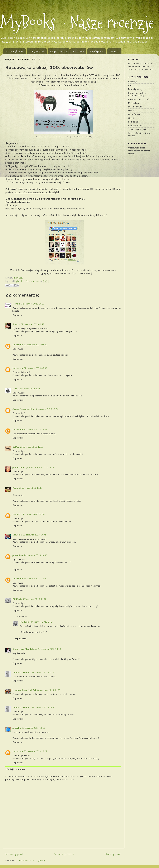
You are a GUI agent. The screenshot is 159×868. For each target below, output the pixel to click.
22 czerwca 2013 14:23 (46, 409)
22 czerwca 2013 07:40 (35, 345)
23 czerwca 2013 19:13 (31, 488)
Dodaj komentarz (16, 769)
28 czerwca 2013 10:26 (44, 672)
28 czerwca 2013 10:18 (49, 649)
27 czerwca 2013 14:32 (35, 599)
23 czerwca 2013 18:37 (42, 467)
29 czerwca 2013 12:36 (44, 707)
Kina (15, 389)
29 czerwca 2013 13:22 (35, 751)
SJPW (16, 447)
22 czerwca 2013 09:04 (35, 368)
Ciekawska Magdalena (25, 649)
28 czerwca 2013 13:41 (49, 690)
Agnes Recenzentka (23, 409)
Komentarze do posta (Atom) (31, 860)
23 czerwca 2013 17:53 (32, 447)
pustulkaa (18, 555)
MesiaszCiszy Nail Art (24, 690)
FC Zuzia (17, 599)
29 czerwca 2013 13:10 (33, 728)
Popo (15, 488)
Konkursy (78, 51)
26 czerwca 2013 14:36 (36, 555)
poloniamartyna (21, 467)
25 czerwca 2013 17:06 (34, 535)
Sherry (16, 324)
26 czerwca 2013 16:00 (35, 578)
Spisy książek (37, 51)
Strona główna (15, 51)
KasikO (16, 514)
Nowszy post (14, 854)
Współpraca (97, 51)
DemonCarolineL (22, 672)
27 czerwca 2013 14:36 (42, 622)
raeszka (17, 728)
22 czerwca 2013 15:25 (35, 429)
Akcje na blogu (59, 51)
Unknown (18, 345)
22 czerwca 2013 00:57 (32, 324)
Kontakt (114, 51)
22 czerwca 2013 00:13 (33, 304)
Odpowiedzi (21, 616)
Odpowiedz (18, 315)
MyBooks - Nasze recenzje (77, 22)
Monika (16, 304)
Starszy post (113, 854)
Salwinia (17, 535)
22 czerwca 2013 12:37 (30, 389)
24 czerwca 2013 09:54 (33, 514)
